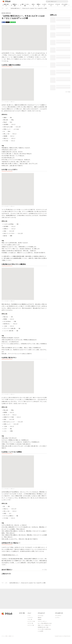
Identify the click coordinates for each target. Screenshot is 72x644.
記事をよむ (39, 5)
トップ (29, 616)
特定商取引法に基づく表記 (43, 627)
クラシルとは (40, 616)
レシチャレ (57, 618)
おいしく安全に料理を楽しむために (45, 623)
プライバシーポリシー (42, 621)
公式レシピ (34, 5)
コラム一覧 (30, 619)
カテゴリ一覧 (30, 623)
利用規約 (40, 619)
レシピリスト (30, 618)
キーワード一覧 (31, 625)
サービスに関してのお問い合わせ (44, 629)
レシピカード (44, 5)
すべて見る (45, 570)
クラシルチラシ (58, 616)
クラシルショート (51, 5)
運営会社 (40, 618)
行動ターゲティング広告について (44, 625)
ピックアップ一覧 (31, 621)
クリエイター (58, 5)
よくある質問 (40, 631)
